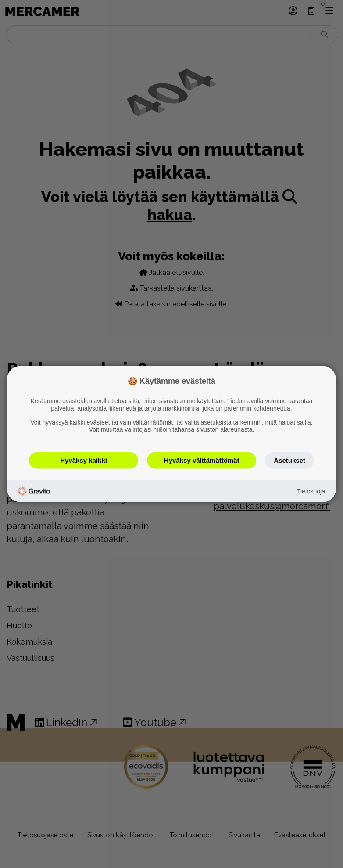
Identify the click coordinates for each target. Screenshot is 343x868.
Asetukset (289, 460)
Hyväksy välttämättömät (202, 460)
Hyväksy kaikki (84, 460)
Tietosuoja (311, 491)
